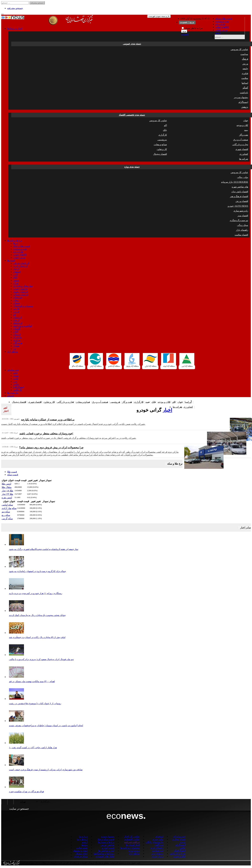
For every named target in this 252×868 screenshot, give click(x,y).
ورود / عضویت (187, 22)
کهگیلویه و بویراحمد (23, 326)
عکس (16, 384)
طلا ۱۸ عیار (7, 491)
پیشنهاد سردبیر (241, 97)
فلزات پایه (220, 24)
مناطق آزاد (13, 352)
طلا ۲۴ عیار (7, 494)
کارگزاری (163, 135)
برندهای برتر (157, 854)
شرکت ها (244, 159)
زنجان (16, 300)
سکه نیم (6, 512)
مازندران (18, 337)
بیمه (246, 130)
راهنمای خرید (157, 848)
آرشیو (218, 33)
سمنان (16, 303)
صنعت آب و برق (241, 140)
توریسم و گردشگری (239, 220)
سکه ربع (6, 515)
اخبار (167, 410)
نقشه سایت (82, 848)
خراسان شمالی (21, 295)
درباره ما (83, 836)
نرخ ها (15, 240)
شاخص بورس (107, 845)
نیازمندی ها (13, 393)
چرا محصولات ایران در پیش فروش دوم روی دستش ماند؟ (51, 448)
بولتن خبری (158, 839)
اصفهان (17, 272)
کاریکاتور (18, 390)
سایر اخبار (245, 528)
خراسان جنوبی (20, 289)
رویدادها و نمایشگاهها (104, 854)
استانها (245, 83)
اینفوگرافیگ (180, 851)
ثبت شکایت (158, 851)
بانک (165, 130)
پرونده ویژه (134, 851)
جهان (246, 120)
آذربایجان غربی (20, 266)
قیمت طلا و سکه (224, 19)
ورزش (245, 64)
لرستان (17, 334)
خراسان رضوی (21, 292)
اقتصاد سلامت (241, 235)
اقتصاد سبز (243, 216)
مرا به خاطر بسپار (192, 28)
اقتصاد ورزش (242, 201)
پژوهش (245, 107)
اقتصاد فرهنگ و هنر (239, 196)
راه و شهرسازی (241, 211)
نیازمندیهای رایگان (155, 842)
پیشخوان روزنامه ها (130, 848)
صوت (16, 376)
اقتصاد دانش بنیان (240, 192)
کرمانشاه (18, 323)
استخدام (159, 836)
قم (15, 315)
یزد (15, 349)
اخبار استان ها (133, 845)
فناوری (245, 73)
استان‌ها (11, 260)
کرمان (16, 320)
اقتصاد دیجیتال (160, 154)
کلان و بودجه (242, 125)
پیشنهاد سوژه (108, 836)
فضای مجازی (179, 839)
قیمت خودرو (108, 848)
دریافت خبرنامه (132, 842)
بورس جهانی (222, 30)
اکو (165, 125)
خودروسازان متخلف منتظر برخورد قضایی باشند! (46, 434)
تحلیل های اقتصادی (105, 856)
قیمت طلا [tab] (12, 472)
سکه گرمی (7, 519)
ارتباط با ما (82, 839)
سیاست (244, 54)
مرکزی (17, 340)
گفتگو (245, 88)
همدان (16, 346)
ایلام (15, 277)
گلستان (17, 329)
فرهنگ (245, 59)
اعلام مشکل (82, 854)
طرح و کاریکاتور (177, 854)
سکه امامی (7, 505)
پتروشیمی (162, 140)
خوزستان (18, 297)
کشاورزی (244, 154)
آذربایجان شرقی (21, 263)
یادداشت (244, 93)
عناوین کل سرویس (239, 49)
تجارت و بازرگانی (240, 144)
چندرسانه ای (179, 836)
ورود (184, 31)
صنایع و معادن (160, 144)
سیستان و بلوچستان (23, 306)
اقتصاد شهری (242, 149)
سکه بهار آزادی (9, 508)
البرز (16, 275)
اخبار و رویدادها (15, 28)
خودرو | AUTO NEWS (238, 206)
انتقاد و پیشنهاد (80, 851)
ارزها (16, 243)
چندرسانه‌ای (13, 370)
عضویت (185, 34)
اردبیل (16, 269)
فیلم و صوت (179, 856)
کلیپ (16, 379)
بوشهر (16, 280)
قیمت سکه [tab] (13, 475)
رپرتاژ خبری (158, 856)
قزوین (16, 312)
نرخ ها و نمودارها (106, 842)
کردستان (18, 317)
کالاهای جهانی (222, 27)
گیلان (16, 332)
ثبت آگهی (159, 845)
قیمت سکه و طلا (106, 839)
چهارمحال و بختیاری (23, 286)
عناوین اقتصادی (132, 839)
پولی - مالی (243, 177)
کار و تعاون (162, 149)
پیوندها (84, 845)
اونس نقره (7, 498)
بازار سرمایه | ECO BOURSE (235, 182)
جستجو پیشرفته (15, 8)
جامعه (245, 69)
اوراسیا (188, 402)
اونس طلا (6, 484)
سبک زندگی (243, 225)
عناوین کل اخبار (132, 836)
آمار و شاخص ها (106, 851)
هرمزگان (18, 343)
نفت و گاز (244, 135)
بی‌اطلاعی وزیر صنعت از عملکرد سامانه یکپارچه (48, 420)
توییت (183, 842)
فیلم (15, 373)
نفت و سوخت (222, 21)
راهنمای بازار (242, 230)
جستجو (11, 396)
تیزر (15, 381)
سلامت (245, 78)
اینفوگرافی (19, 387)
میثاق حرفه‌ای (81, 856)
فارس (16, 309)
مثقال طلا (7, 487)
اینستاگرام (243, 102)
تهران (16, 283)
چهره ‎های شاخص (240, 187)
